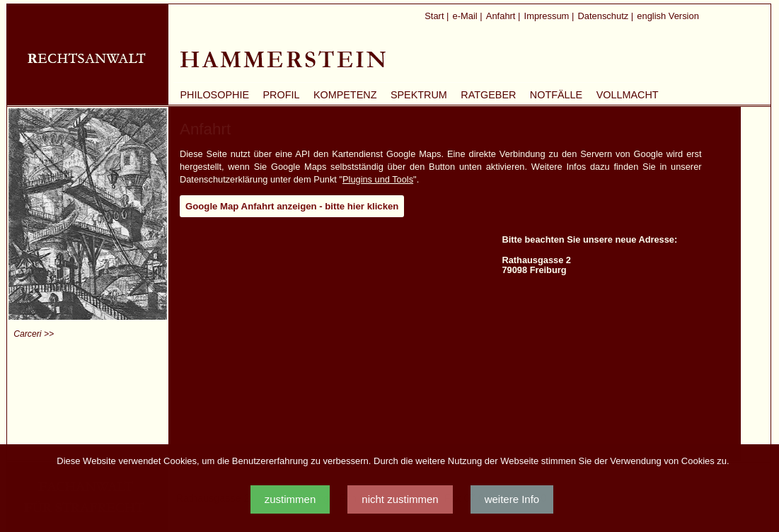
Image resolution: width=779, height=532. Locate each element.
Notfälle (556, 95)
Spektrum (419, 95)
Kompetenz (345, 95)
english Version (668, 16)
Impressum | (549, 16)
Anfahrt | (503, 16)
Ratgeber (488, 95)
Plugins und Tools (378, 179)
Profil (281, 95)
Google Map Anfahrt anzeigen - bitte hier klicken (292, 206)
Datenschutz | (605, 16)
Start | (437, 16)
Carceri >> (34, 334)
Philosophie (214, 95)
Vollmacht (628, 95)
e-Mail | (468, 16)
